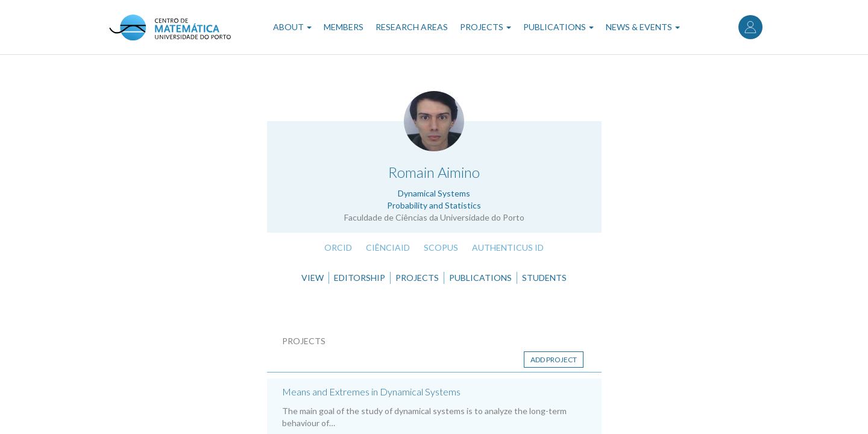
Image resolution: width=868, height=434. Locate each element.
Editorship (360, 278)
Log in (750, 27)
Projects (486, 27)
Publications (558, 27)
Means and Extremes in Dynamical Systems (371, 392)
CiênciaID (388, 247)
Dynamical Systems (434, 193)
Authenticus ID (508, 247)
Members (344, 27)
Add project (554, 360)
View (313, 278)
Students (544, 278)
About (292, 27)
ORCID (338, 247)
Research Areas (412, 27)
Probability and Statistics (434, 205)
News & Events (643, 27)
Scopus (441, 247)
